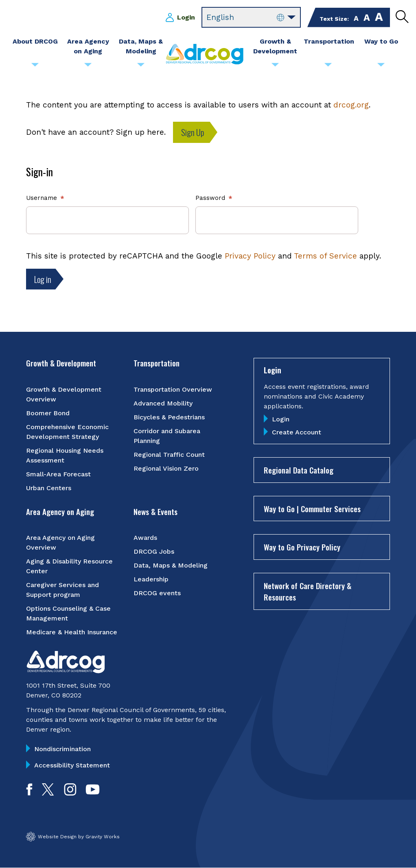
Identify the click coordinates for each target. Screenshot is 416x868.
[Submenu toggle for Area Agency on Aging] (88, 67)
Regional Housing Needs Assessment (65, 455)
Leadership (151, 579)
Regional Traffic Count (169, 455)
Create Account (297, 432)
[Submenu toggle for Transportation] (328, 67)
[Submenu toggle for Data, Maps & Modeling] (141, 67)
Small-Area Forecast (58, 474)
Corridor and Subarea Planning (167, 436)
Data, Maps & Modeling (171, 565)
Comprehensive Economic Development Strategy (67, 432)
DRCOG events (157, 593)
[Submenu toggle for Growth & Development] (275, 67)
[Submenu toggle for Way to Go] (381, 67)
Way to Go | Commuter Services (312, 509)
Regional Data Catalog (299, 470)
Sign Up (193, 132)
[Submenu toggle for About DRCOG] (35, 67)
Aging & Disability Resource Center (69, 566)
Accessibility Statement (72, 765)
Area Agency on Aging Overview (60, 542)
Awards (145, 538)
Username (42, 198)
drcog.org (351, 105)
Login (186, 17)
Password (210, 198)
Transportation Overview (173, 389)
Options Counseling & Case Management (68, 613)
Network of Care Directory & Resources (308, 591)
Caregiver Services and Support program (62, 590)
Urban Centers (49, 488)
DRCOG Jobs (154, 551)
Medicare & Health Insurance (72, 632)
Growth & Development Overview (64, 394)
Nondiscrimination (62, 749)
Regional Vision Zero (166, 468)
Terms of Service (325, 256)
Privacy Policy (250, 256)
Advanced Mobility (163, 403)
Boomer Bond (48, 413)
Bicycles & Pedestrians (169, 417)
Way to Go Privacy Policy (302, 547)
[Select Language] (251, 18)
